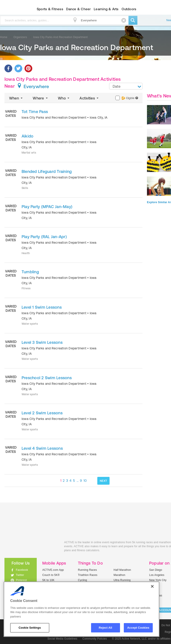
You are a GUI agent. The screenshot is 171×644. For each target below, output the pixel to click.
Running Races (87, 570)
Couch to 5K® (51, 575)
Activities (89, 98)
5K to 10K (48, 580)
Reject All (106, 628)
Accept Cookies (138, 628)
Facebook (22, 570)
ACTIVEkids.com (31, 547)
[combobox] (126, 86)
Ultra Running (122, 580)
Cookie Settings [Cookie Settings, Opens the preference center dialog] (30, 628)
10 (85, 481)
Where (41, 98)
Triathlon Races (88, 575)
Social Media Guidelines (62, 639)
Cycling (82, 580)
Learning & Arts (106, 9)
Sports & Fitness (50, 9)
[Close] (152, 586)
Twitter (20, 575)
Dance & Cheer (78, 9)
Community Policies (95, 639)
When (16, 98)
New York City (158, 580)
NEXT (103, 481)
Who (64, 98)
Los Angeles (157, 575)
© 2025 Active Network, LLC (129, 639)
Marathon (119, 575)
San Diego (156, 570)
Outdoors (129, 9)
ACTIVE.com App (53, 570)
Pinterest (21, 580)
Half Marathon (122, 570)
